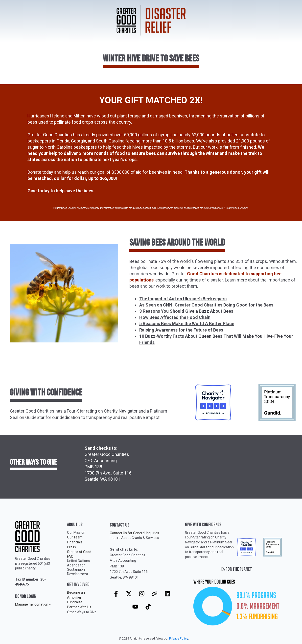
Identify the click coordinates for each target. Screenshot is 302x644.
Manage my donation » (33, 604)
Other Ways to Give (82, 612)
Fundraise (75, 602)
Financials (75, 542)
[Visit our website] (155, 594)
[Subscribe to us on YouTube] (135, 607)
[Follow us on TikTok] (148, 607)
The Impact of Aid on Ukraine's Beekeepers (183, 299)
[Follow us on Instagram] (142, 594)
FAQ (70, 557)
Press (71, 547)
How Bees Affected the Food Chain (175, 317)
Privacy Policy (179, 638)
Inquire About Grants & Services (134, 538)
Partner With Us (79, 607)
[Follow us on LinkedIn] (167, 594)
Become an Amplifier (76, 595)
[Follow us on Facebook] (116, 594)
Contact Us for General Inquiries (134, 533)
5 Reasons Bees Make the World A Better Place (187, 323)
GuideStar (197, 547)
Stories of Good (79, 552)
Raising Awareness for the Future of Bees (181, 330)
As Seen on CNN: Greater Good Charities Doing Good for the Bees (206, 305)
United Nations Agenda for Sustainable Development (78, 567)
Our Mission (76, 532)
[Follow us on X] (129, 594)
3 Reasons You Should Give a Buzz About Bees (186, 311)
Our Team (75, 537)
